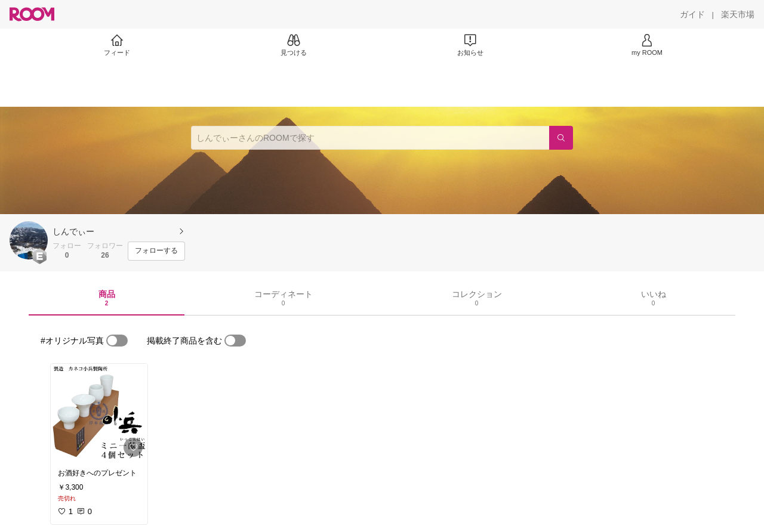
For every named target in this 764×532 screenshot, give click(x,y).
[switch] (117, 341)
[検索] (561, 138)
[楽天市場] (738, 14)
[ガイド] (692, 14)
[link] (99, 413)
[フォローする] (156, 251)
